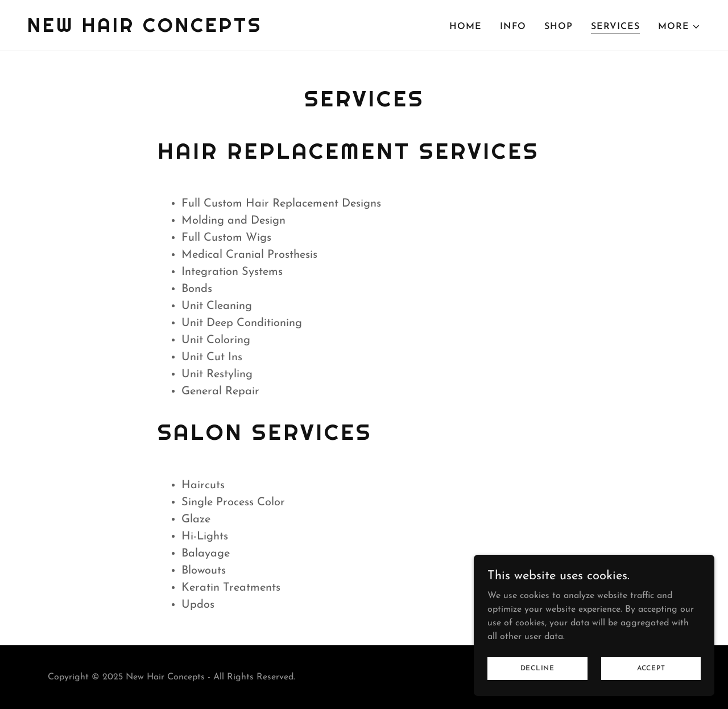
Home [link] (466, 27)
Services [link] (615, 27)
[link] (145, 30)
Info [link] (513, 27)
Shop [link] (559, 27)
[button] (679, 27)
